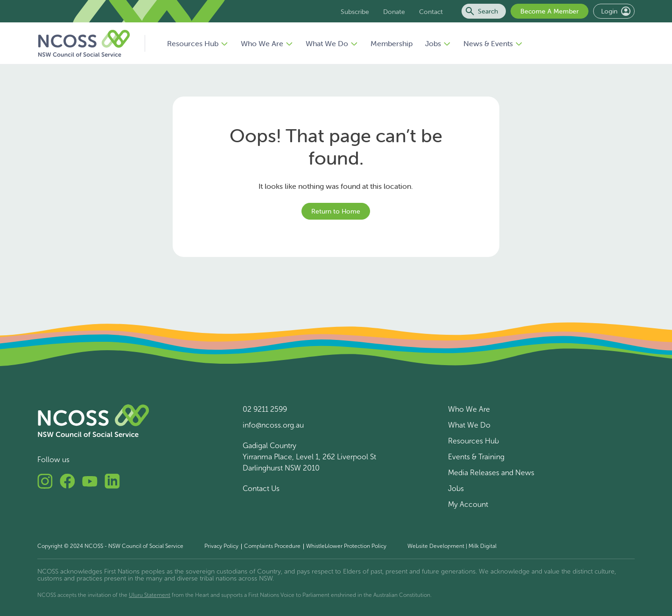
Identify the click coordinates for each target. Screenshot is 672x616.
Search (482, 11)
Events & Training (476, 457)
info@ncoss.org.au (273, 425)
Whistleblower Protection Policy (346, 546)
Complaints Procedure (272, 546)
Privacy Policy (221, 546)
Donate (394, 12)
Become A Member (549, 11)
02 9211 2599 (265, 409)
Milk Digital (483, 546)
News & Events (493, 44)
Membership (392, 43)
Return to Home (336, 211)
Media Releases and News (491, 473)
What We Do (332, 44)
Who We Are (267, 44)
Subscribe (355, 12)
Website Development (436, 546)
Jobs (438, 44)
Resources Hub (198, 44)
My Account (468, 504)
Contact (431, 12)
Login (616, 11)
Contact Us (261, 488)
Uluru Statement (150, 595)
